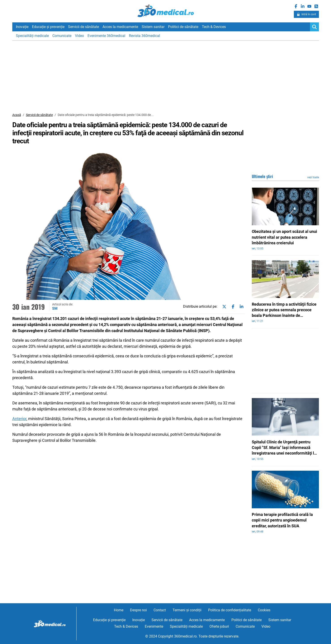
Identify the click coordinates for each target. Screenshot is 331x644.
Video (79, 36)
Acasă (17, 115)
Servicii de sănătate (83, 27)
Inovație (22, 27)
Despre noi (138, 610)
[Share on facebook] (232, 307)
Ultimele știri (262, 176)
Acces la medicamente (120, 27)
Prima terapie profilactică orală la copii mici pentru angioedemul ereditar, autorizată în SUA (282, 520)
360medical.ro (165, 11)
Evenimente (154, 626)
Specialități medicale (32, 36)
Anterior (19, 419)
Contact (160, 610)
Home (119, 610)
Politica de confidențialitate (230, 610)
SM (55, 308)
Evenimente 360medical (106, 36)
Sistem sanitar (153, 27)
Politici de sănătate (183, 27)
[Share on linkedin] (241, 307)
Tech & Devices (214, 27)
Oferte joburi (219, 626)
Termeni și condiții (187, 610)
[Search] (314, 27)
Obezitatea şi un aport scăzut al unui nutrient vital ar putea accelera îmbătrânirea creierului (284, 237)
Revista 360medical (144, 36)
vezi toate (313, 177)
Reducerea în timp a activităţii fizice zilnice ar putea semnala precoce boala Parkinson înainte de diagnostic (284, 310)
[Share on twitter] (223, 307)
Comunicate (62, 36)
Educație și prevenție (48, 27)
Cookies (264, 610)
